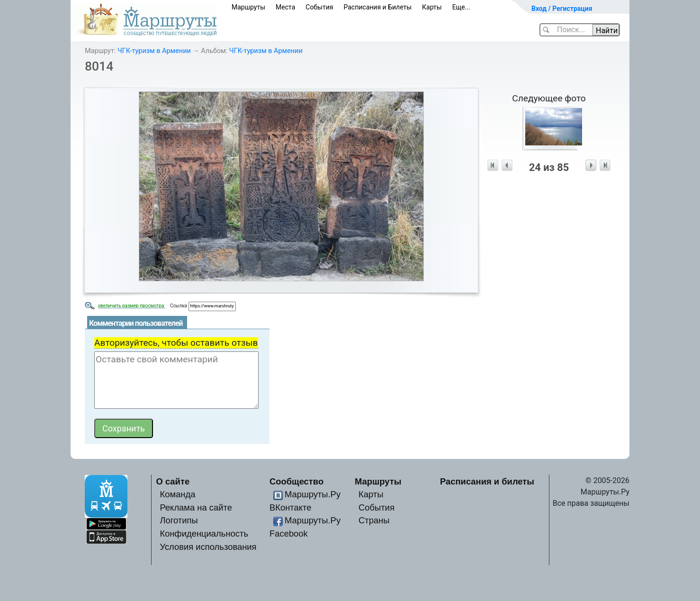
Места (285, 7)
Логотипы (179, 520)
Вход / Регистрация (562, 9)
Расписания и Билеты (377, 7)
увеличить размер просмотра (132, 306)
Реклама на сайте (196, 507)
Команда (177, 494)
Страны (374, 520)
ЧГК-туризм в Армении (154, 51)
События (319, 7)
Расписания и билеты (487, 481)
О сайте (173, 481)
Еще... (461, 7)
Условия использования (208, 547)
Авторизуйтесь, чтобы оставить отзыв (176, 343)
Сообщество (296, 481)
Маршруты (248, 7)
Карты (432, 7)
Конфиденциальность (204, 534)
